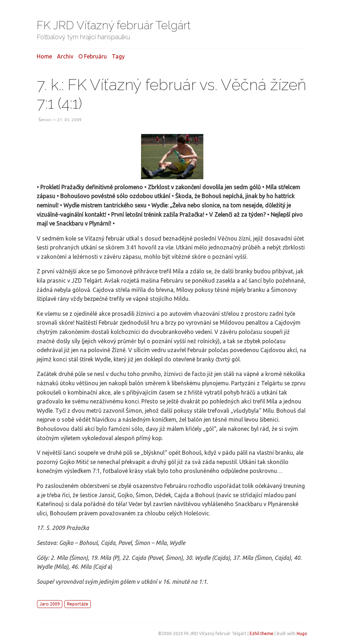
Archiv (65, 56)
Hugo (302, 633)
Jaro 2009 (50, 604)
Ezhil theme (262, 633)
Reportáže (78, 604)
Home (44, 56)
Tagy (118, 56)
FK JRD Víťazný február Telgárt (114, 25)
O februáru (93, 56)
